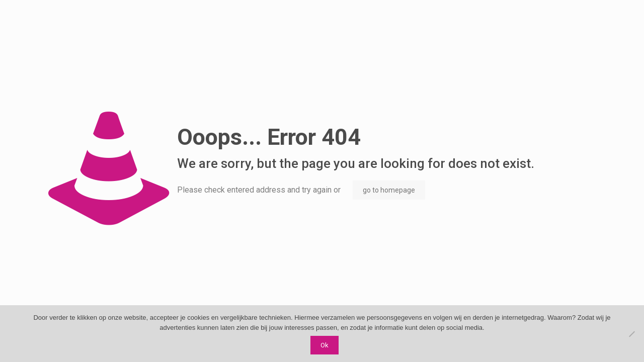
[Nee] (631, 334)
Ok (325, 345)
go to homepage (389, 190)
